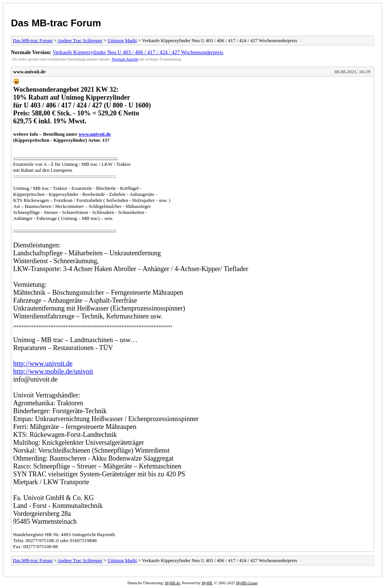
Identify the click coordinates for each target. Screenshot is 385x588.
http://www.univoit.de (43, 364)
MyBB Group (247, 583)
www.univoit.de (29, 72)
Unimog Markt (122, 40)
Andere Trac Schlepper (80, 40)
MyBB (207, 583)
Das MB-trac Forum (56, 23)
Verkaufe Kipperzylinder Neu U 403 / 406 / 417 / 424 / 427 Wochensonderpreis (138, 52)
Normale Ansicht (125, 59)
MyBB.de (172, 583)
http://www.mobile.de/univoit (53, 371)
